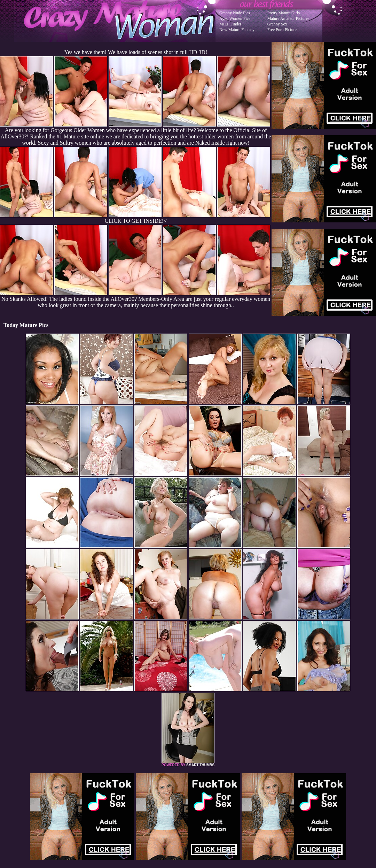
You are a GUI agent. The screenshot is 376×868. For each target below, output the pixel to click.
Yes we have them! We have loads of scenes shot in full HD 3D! (136, 52)
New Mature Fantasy (237, 30)
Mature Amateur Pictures (288, 18)
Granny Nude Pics (235, 13)
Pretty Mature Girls (284, 13)
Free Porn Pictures (283, 30)
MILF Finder (230, 24)
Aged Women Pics (235, 18)
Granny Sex (277, 24)
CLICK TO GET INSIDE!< (136, 221)
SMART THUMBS (200, 765)
